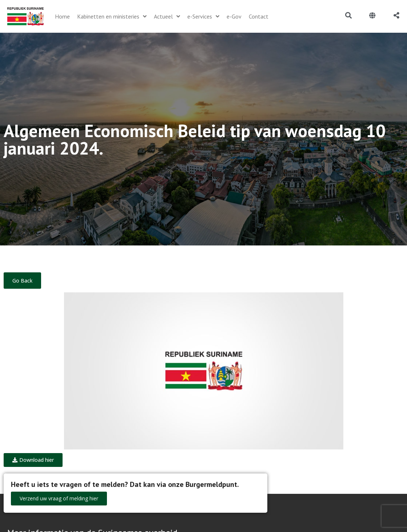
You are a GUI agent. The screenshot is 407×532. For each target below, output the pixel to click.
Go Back (22, 281)
